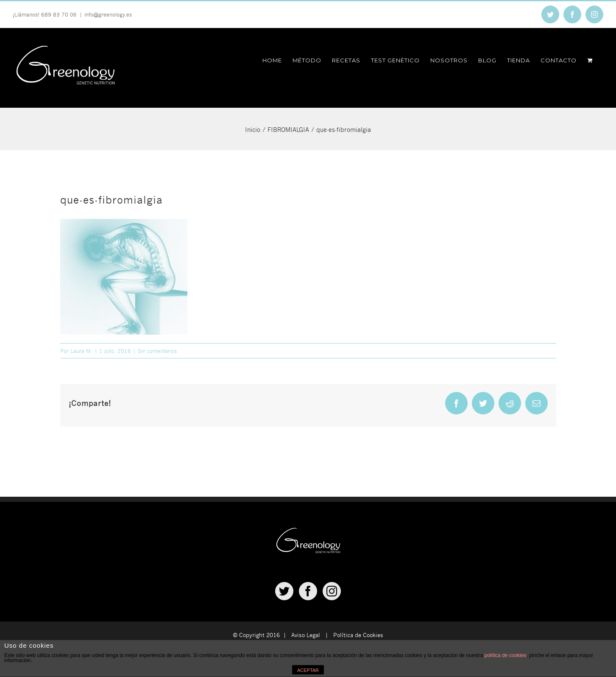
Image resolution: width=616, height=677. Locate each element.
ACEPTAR (308, 670)
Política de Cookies (358, 635)
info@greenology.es (108, 14)
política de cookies (506, 655)
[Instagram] (332, 591)
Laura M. (81, 351)
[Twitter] (284, 591)
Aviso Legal (306, 635)
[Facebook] (308, 591)
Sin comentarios (157, 351)
